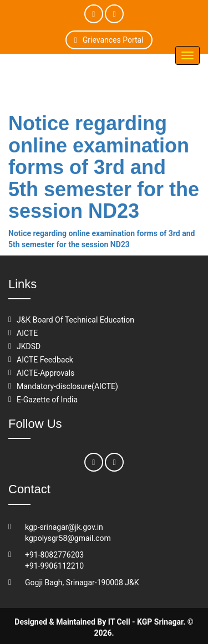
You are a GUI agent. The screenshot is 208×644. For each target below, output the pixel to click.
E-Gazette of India (47, 400)
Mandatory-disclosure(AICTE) (67, 386)
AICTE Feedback (45, 360)
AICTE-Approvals (45, 373)
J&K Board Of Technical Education (75, 320)
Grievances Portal (109, 40)
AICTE (27, 333)
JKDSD (29, 346)
